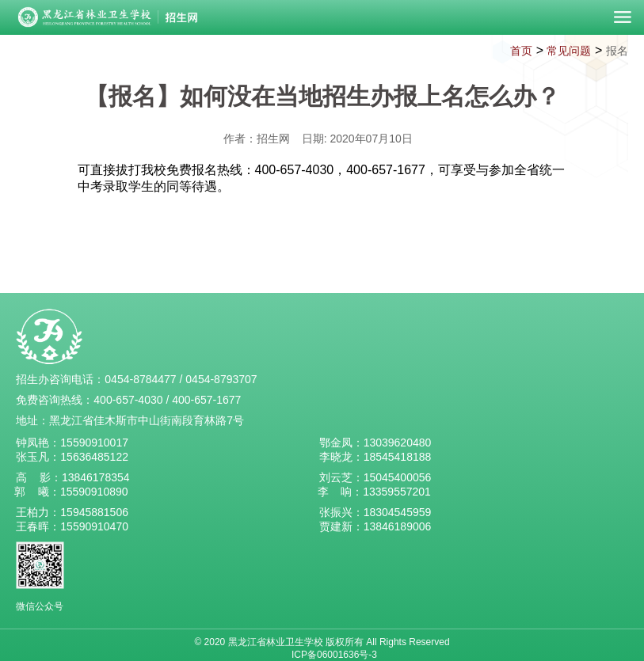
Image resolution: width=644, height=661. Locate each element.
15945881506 (94, 512)
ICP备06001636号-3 (334, 655)
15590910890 (94, 492)
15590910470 (94, 526)
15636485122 (94, 457)
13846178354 (96, 477)
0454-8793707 (221, 379)
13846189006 (398, 526)
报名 (617, 51)
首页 (521, 51)
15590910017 (94, 443)
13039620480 (398, 443)
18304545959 (398, 512)
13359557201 (397, 492)
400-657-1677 (206, 400)
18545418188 (398, 457)
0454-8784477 (140, 379)
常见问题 (569, 51)
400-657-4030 (128, 400)
